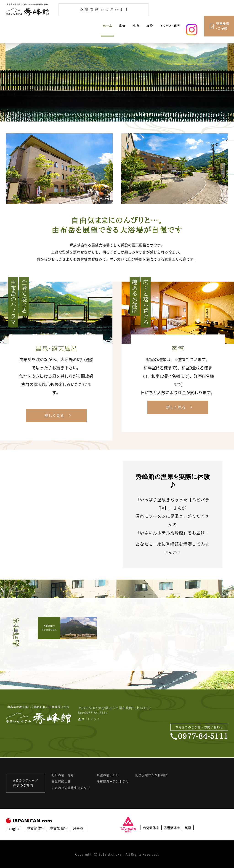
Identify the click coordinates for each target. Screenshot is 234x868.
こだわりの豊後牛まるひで (71, 788)
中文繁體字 (59, 828)
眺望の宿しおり (108, 775)
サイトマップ (90, 719)
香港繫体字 (172, 828)
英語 (188, 828)
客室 (122, 26)
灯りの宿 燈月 (63, 775)
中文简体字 (36, 828)
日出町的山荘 (61, 781)
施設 (150, 26)
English (15, 828)
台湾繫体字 (151, 828)
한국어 (78, 828)
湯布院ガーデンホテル (113, 781)
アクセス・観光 (170, 26)
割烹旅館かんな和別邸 (151, 775)
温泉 (136, 26)
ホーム (107, 26)
